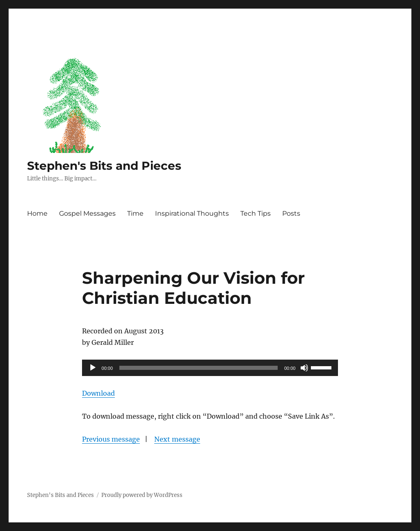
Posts (291, 213)
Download (98, 393)
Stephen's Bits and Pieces (104, 166)
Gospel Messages (87, 213)
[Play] (93, 368)
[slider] (199, 368)
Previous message (111, 439)
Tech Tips (256, 213)
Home (37, 213)
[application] (210, 368)
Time (135, 213)
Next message (177, 439)
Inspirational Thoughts (192, 213)
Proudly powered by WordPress (142, 495)
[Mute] (304, 368)
